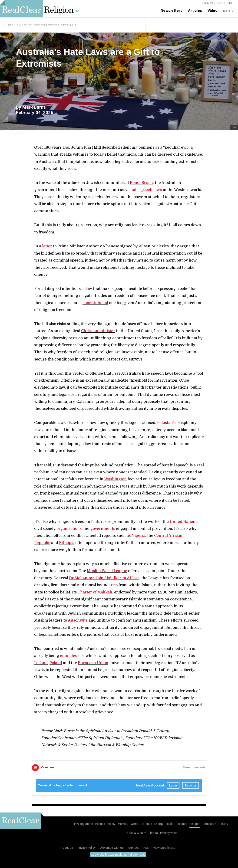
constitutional (95, 303)
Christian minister (98, 331)
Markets (123, 824)
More (227, 11)
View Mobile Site (164, 848)
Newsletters (172, 11)
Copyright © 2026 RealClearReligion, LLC (118, 855)
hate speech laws (146, 190)
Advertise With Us (112, 848)
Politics (100, 824)
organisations (69, 529)
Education (209, 824)
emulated (69, 656)
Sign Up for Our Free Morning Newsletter (48, 25)
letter (47, 246)
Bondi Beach (141, 183)
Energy (159, 824)
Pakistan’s (166, 423)
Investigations (84, 824)
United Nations (183, 522)
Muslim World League (107, 571)
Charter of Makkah (95, 592)
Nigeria (138, 536)
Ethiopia (67, 543)
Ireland (41, 663)
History (223, 824)
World (135, 824)
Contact (134, 848)
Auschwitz (78, 620)
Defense (146, 824)
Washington (116, 479)
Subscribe (225, 3)
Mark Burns (34, 107)
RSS (146, 848)
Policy (111, 824)
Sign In (208, 3)
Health (170, 824)
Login (173, 785)
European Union (93, 663)
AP (234, 128)
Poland (56, 663)
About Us (67, 848)
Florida (153, 833)
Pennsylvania (169, 833)
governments (103, 529)
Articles (195, 11)
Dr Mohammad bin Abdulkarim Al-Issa (104, 578)
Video (213, 11)
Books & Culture (136, 833)
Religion (195, 824)
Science (182, 824)
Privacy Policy (87, 848)
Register (191, 785)
